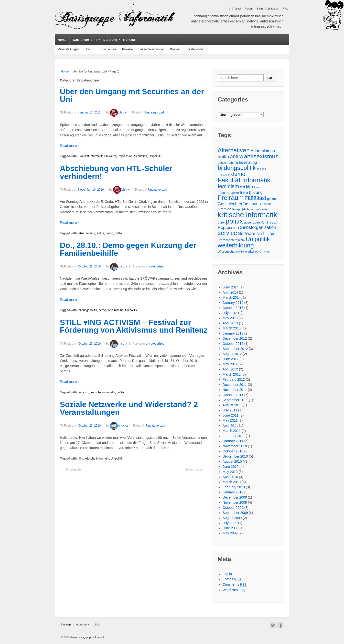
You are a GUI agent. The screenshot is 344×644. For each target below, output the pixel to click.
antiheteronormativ (205, 21)
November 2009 (235, 502)
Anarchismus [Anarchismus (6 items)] (263, 151)
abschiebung (87, 233)
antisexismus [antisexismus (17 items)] (261, 156)
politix (119, 233)
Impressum (82, 624)
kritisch (278, 26)
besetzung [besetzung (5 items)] (248, 162)
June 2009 (231, 528)
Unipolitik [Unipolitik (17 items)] (258, 239)
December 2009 (235, 497)
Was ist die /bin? (85, 40)
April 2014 (230, 292)
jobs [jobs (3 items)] (264, 209)
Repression (125, 156)
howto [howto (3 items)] (251, 209)
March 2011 (232, 431)
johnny (118, 112)
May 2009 (230, 533)
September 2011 (235, 400)
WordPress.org (234, 590)
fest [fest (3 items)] (242, 187)
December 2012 (235, 338)
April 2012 (230, 369)
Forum (249, 9)
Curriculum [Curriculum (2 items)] (224, 175)
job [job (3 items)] (258, 209)
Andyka (119, 426)
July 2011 (230, 410)
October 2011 (233, 395)
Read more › (69, 146)
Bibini (260, 9)
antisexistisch (231, 21)
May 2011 (230, 420)
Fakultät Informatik (91, 156)
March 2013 (232, 328)
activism (84, 392)
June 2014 (231, 287)
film (81, 459)
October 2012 (233, 344)
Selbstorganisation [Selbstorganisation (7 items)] (258, 227)
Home (62, 40)
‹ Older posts (73, 469)
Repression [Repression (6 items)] (228, 227)
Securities (141, 156)
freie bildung (115, 310)
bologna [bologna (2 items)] (261, 169)
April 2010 (230, 477)
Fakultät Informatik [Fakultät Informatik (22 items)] (244, 180)
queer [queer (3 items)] (248, 222)
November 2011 (235, 390)
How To (89, 49)
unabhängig (200, 16)
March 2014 (232, 297)
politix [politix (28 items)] (234, 221)
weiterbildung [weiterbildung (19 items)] (236, 245)
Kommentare (108, 49)
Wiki (286, 9)
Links (97, 624)
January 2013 (233, 333)
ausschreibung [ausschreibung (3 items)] (228, 163)
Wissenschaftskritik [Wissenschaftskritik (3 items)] (231, 251)
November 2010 (235, 446)
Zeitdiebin (273, 9)
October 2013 (233, 308)
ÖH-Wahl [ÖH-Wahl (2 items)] (265, 252)
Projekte (128, 49)
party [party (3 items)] (221, 222)
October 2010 (233, 451)
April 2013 (230, 323)
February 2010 (234, 487)
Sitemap (66, 624)
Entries (232, 579)
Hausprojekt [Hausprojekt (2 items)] (239, 209)
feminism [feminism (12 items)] (228, 186)
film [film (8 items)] (249, 187)
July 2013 (230, 313)
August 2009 (232, 518)
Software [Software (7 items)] (247, 234)
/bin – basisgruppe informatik (87, 637)
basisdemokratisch (269, 16)
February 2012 (234, 379)
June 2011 (231, 415)
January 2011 (233, 441)
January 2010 (233, 492)
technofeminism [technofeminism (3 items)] (234, 240)
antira (100, 233)
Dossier (175, 49)
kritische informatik (103, 392)
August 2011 (232, 405)
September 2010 (235, 456)
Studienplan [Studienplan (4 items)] (266, 234)
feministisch (219, 16)
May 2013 (230, 318)
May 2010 (230, 472)
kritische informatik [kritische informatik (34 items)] (247, 215)
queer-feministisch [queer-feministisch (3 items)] (266, 222)
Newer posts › (194, 469)
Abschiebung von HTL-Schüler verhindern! (116, 172)
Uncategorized (195, 49)
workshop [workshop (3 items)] (252, 251)
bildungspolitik (88, 310)
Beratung (110, 40)
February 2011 (234, 436)
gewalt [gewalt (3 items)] (266, 204)
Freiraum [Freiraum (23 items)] (231, 198)
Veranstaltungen (69, 49)
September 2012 (235, 349)
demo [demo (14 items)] (238, 174)
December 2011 (235, 385)
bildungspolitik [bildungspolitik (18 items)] (237, 168)
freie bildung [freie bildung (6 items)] (251, 192)
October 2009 (233, 508)
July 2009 (230, 523)
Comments (235, 584)
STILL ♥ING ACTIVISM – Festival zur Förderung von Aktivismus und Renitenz (134, 326)
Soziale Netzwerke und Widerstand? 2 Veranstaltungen (129, 408)
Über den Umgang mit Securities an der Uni (132, 95)
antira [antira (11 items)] (236, 157)
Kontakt (129, 40)
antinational (251, 21)
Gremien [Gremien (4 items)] (225, 209)
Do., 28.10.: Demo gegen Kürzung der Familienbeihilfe (128, 249)
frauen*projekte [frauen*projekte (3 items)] (228, 193)
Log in (227, 574)
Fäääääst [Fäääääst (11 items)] (255, 198)
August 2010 (232, 461)
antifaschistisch (272, 21)
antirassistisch (261, 26)
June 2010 (231, 467)
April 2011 (230, 426)
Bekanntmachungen (151, 49)
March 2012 (232, 374)
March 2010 (232, 482)
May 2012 (230, 364)
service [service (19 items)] (227, 233)
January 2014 (233, 303)
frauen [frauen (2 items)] (258, 187)
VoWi (238, 9)
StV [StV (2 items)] (220, 240)
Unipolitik (155, 156)
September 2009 (235, 513)
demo (109, 233)
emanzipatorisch (242, 16)
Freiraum (110, 156)
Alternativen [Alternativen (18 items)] (234, 150)
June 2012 (231, 359)
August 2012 (232, 354)
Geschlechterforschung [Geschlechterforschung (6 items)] (239, 204)
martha (118, 266)
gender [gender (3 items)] (272, 199)
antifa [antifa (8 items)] (223, 157)
